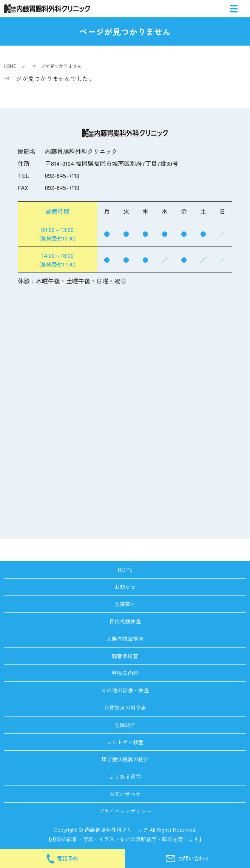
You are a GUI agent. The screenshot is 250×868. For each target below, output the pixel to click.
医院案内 (125, 604)
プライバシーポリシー (125, 811)
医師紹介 (125, 725)
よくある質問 (125, 776)
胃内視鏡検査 (125, 621)
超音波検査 (125, 656)
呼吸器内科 (125, 673)
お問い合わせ (125, 794)
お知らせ (125, 586)
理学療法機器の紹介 (125, 759)
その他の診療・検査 (125, 690)
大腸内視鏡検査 (125, 638)
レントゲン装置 (125, 742)
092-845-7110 (62, 175)
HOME (10, 66)
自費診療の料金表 (125, 707)
